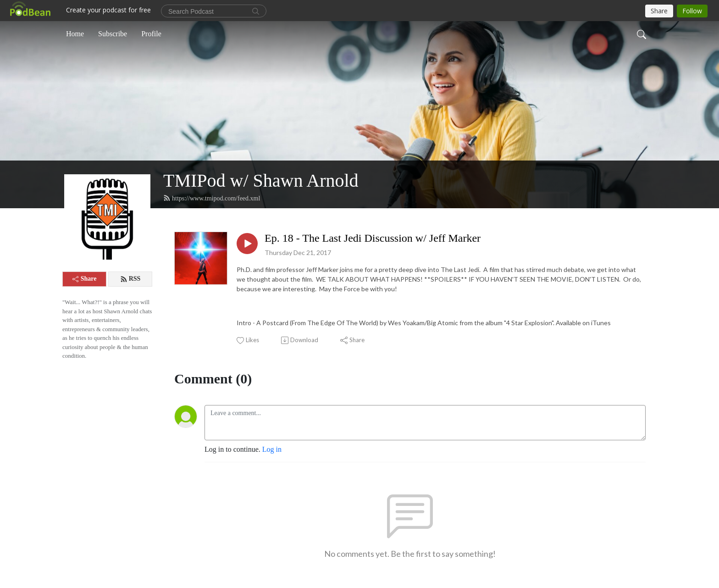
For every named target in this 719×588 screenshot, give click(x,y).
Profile (151, 34)
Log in (272, 449)
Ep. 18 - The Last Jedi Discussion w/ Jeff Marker (373, 238)
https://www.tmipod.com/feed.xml (212, 198)
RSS (130, 279)
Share (85, 279)
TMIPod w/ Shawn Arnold (261, 180)
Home (75, 34)
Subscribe (113, 34)
